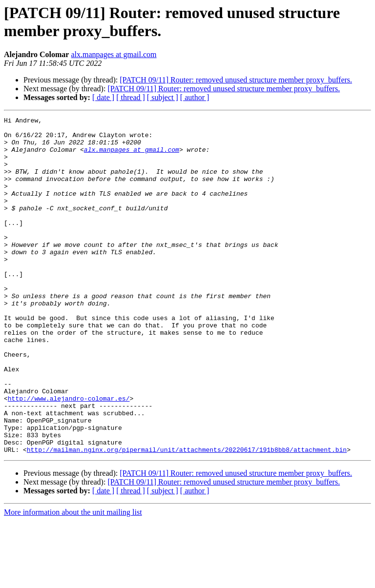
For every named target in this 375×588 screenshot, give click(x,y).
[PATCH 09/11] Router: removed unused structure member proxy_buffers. (236, 80)
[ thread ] (131, 97)
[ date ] (103, 97)
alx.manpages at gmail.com (114, 54)
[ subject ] (163, 97)
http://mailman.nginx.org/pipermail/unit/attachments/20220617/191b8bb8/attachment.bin (187, 517)
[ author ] (195, 97)
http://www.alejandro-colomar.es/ (69, 455)
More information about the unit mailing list (73, 579)
